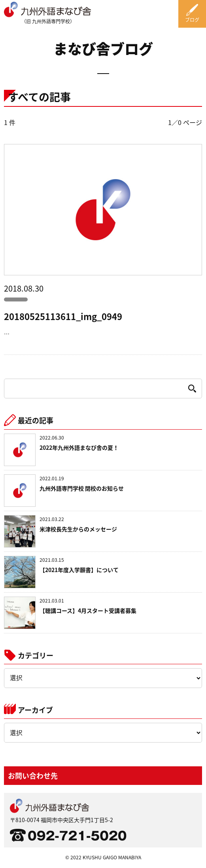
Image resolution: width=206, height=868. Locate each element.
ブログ (192, 20)
